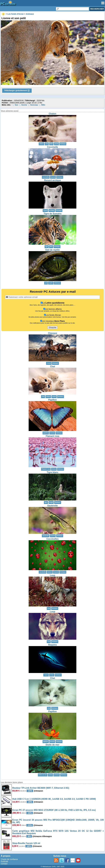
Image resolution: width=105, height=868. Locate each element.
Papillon (52, 400)
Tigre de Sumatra (52, 214)
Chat (52, 366)
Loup (52, 575)
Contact (4, 864)
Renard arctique (52, 180)
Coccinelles (53, 539)
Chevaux (53, 333)
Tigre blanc (52, 472)
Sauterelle (52, 506)
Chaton (52, 114)
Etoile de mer (52, 745)
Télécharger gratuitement (17, 91)
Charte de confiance (9, 859)
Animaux (63, 144)
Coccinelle (52, 147)
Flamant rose (52, 436)
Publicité (4, 861)
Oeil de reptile (52, 250)
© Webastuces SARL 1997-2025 (53, 867)
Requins (52, 645)
